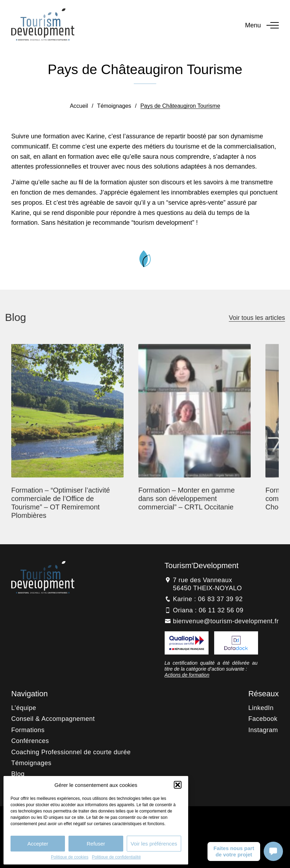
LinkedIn (261, 708)
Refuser (96, 844)
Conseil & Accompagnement (53, 719)
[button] (178, 785)
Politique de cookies (70, 857)
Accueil (79, 106)
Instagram (263, 730)
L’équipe (24, 708)
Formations (28, 730)
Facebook (263, 719)
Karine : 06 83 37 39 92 (208, 599)
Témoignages (114, 106)
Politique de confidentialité (116, 857)
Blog (18, 774)
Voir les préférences (154, 844)
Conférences (30, 741)
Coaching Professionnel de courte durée (71, 752)
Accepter (38, 844)
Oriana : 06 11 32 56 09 (208, 610)
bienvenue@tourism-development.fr (226, 621)
